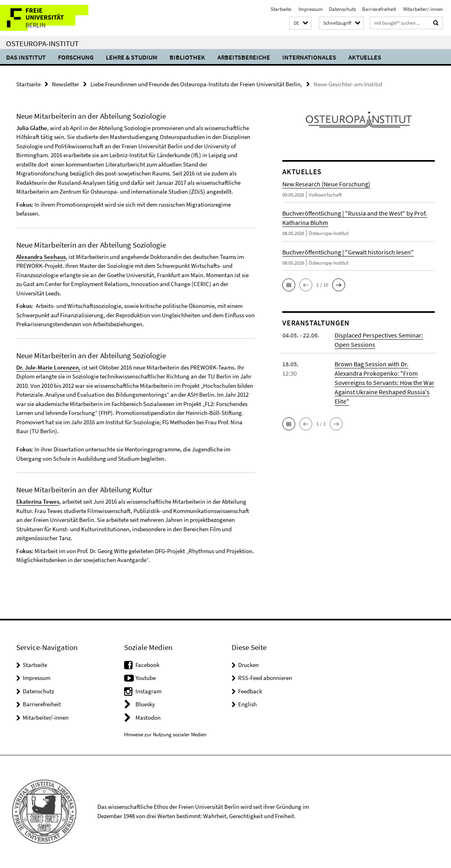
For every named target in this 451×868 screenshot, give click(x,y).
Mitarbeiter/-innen (422, 9)
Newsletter (66, 84)
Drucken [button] (248, 665)
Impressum (310, 9)
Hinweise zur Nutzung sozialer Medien (165, 734)
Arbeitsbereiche (244, 57)
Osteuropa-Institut (42, 43)
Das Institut (26, 57)
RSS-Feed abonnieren (265, 678)
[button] (300, 23)
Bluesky (145, 704)
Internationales (309, 57)
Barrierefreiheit (379, 9)
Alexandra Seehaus (41, 257)
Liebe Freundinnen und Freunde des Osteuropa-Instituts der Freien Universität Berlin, (196, 84)
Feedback (250, 691)
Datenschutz (343, 9)
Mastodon (148, 717)
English (247, 704)
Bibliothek (187, 57)
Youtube (146, 678)
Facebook (147, 665)
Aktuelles (365, 57)
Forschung (76, 57)
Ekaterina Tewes (38, 501)
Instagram (148, 691)
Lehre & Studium (132, 57)
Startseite (281, 9)
